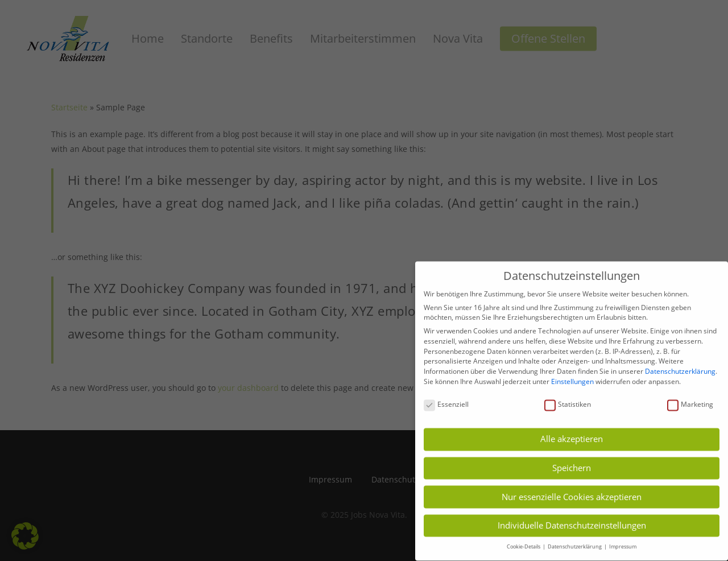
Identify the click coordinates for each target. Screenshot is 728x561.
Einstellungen (572, 374)
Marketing (690, 396)
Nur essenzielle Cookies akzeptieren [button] (572, 488)
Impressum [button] (623, 539)
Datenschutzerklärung (680, 363)
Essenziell (446, 396)
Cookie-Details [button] (524, 539)
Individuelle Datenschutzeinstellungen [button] (572, 517)
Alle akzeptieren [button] (572, 431)
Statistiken (568, 396)
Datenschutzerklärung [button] (575, 539)
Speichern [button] (572, 460)
